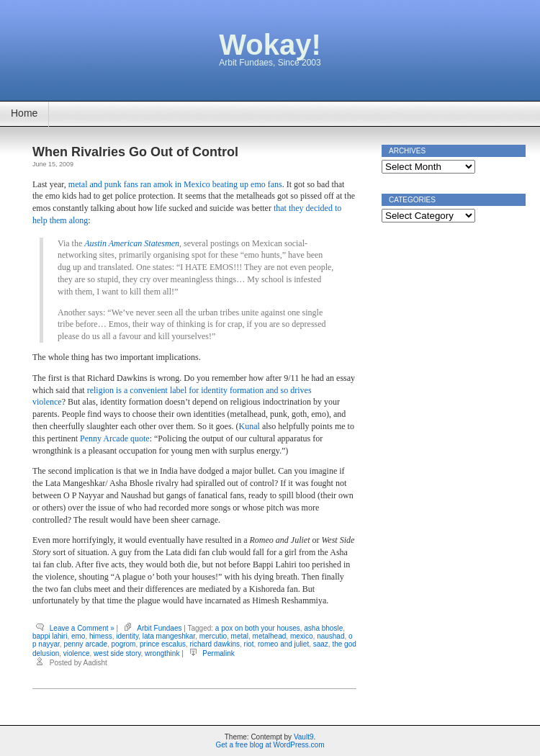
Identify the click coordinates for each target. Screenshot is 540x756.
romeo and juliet (283, 644)
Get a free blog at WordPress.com (270, 745)
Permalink (218, 653)
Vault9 (304, 737)
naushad (330, 636)
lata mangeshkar (169, 636)
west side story (117, 653)
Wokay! (270, 45)
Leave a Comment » (82, 628)
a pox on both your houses (258, 628)
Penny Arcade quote (115, 438)
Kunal (249, 426)
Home (24, 113)
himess (101, 636)
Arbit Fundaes (159, 628)
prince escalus (163, 644)
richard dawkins (215, 644)
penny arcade (85, 644)
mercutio (213, 636)
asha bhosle (323, 628)
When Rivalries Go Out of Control (135, 152)
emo (78, 636)
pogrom (124, 644)
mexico (302, 636)
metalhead (270, 636)
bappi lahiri (50, 636)
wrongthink (162, 653)
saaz (321, 644)
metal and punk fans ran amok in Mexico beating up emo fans (175, 184)
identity (127, 636)
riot (249, 644)
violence (77, 653)
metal (240, 636)
